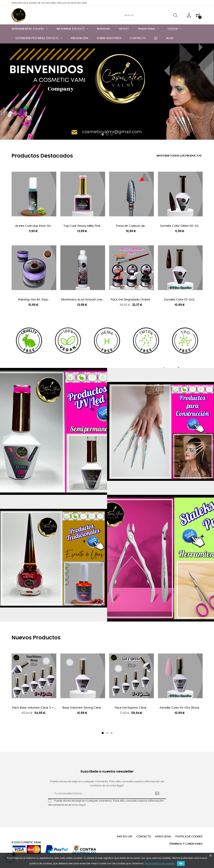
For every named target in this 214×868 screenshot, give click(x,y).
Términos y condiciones (186, 844)
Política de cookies (189, 837)
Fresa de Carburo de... (131, 226)
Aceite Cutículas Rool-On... (34, 226)
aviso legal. (79, 805)
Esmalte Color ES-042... (180, 300)
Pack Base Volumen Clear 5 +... (34, 708)
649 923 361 (125, 837)
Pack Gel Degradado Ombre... (131, 300)
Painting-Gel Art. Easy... (34, 300)
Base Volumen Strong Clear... (83, 708)
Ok (181, 864)
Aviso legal (163, 837)
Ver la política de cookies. (160, 864)
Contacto (144, 837)
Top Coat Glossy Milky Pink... (83, 226)
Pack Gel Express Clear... (131, 708)
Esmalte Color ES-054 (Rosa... (180, 708)
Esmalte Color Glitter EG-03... (180, 226)
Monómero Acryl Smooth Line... (83, 300)
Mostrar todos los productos (179, 156)
